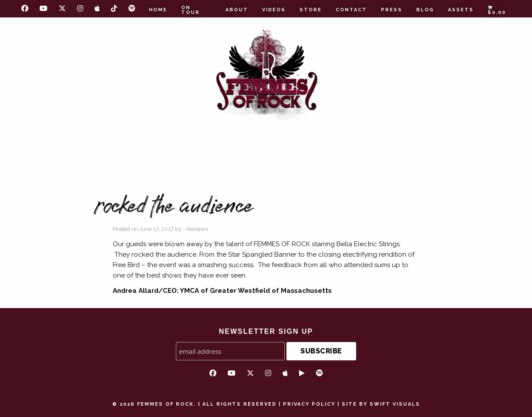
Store (311, 10)
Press (392, 10)
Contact (351, 10)
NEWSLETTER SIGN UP (266, 331)
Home (158, 10)
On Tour (190, 10)
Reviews (197, 229)
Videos (274, 10)
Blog (425, 10)
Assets (461, 10)
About (237, 10)
